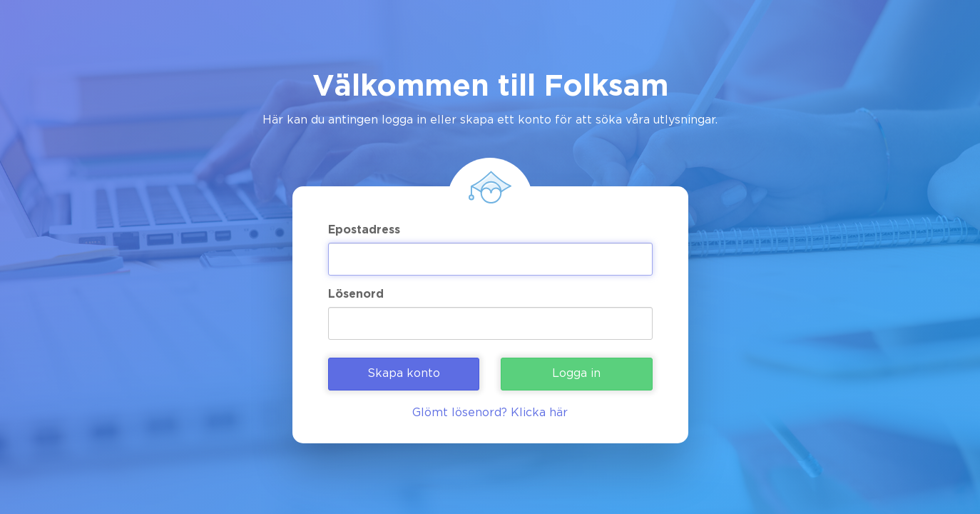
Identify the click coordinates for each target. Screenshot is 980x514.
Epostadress (364, 230)
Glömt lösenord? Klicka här (490, 413)
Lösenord (356, 294)
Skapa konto (404, 374)
